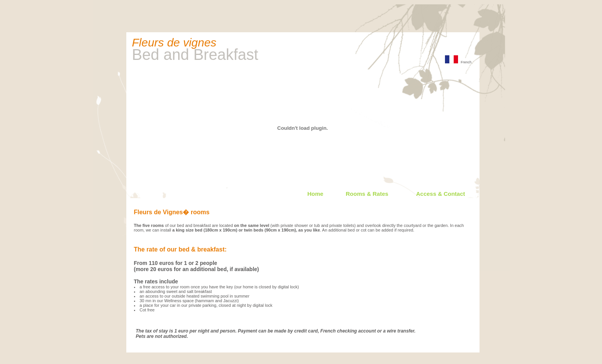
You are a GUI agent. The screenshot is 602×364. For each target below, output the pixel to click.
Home (316, 194)
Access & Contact (441, 194)
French (458, 62)
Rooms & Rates (367, 194)
